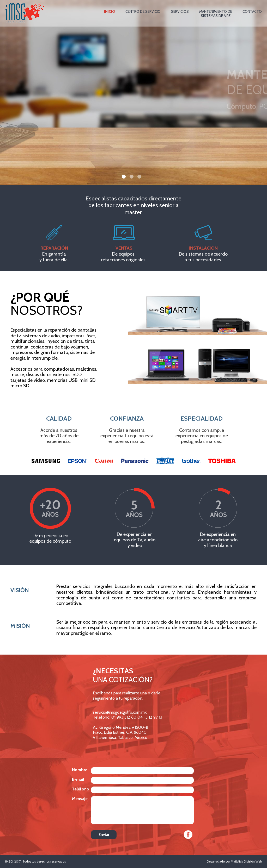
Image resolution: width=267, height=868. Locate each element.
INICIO (110, 11)
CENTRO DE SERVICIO (143, 11)
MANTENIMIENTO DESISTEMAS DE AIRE (216, 14)
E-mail (78, 779)
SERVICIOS (180, 11)
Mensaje (80, 799)
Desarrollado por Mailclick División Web (234, 861)
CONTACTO (252, 11)
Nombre (80, 770)
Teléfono (81, 789)
